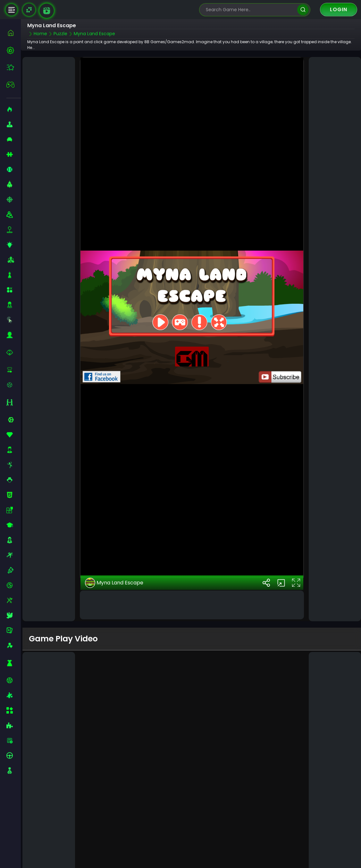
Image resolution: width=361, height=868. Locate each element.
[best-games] (14, 50)
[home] (14, 33)
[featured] (14, 67)
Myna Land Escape (114, 547)
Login (339, 9)
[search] (303, 10)
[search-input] (250, 10)
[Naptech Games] (29, 10)
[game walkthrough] (47, 11)
